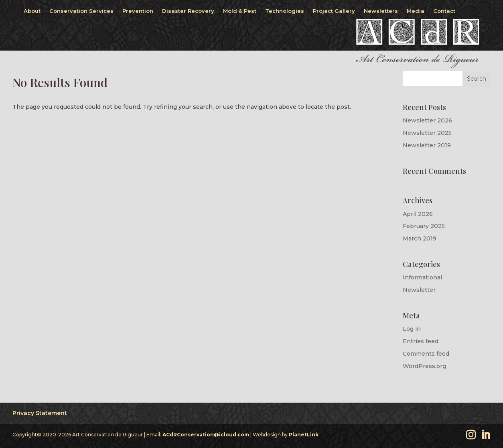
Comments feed (426, 354)
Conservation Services (81, 11)
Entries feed (421, 341)
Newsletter (419, 290)
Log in (412, 329)
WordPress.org (424, 366)
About (32, 11)
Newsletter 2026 (427, 120)
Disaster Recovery (188, 11)
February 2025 (424, 226)
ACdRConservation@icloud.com (206, 435)
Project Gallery (334, 11)
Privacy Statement (40, 413)
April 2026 (418, 214)
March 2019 (420, 238)
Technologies (285, 11)
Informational (422, 277)
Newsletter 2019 (427, 145)
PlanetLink (304, 435)
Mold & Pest (240, 11)
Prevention (138, 11)
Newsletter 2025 (427, 133)
